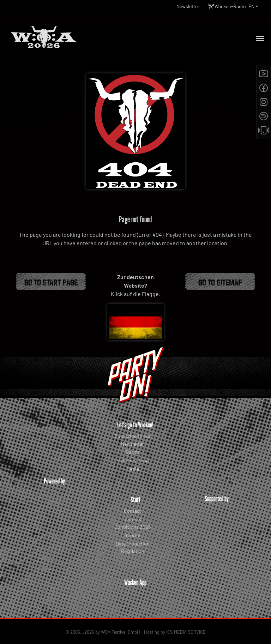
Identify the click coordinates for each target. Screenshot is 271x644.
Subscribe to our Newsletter (133, 440)
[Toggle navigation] (260, 38)
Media (133, 469)
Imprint (133, 535)
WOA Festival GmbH (121, 626)
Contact (133, 511)
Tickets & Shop (133, 460)
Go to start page (51, 282)
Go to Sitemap (220, 282)
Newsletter (188, 6)
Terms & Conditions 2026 (133, 523)
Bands (133, 452)
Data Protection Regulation (133, 547)
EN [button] (251, 6)
